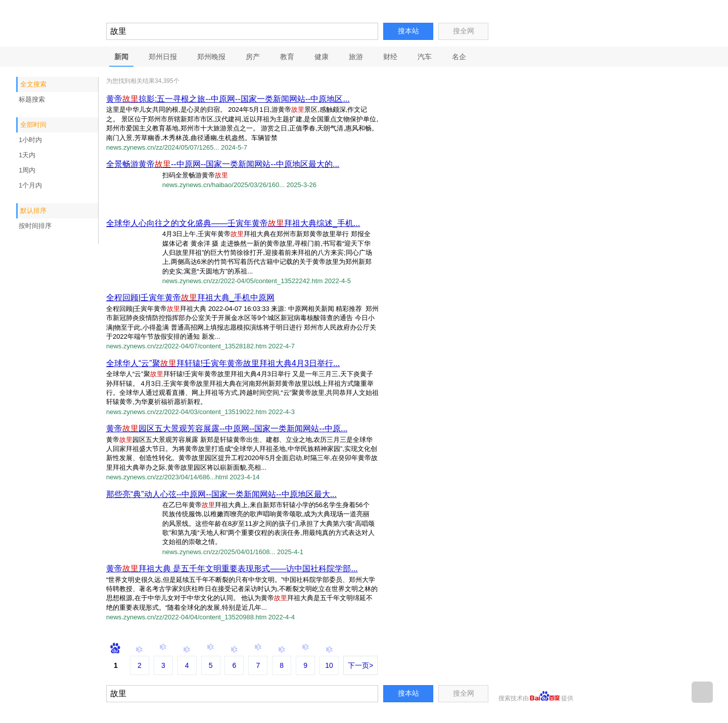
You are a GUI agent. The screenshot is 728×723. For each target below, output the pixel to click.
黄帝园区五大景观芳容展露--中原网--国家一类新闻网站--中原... (227, 428)
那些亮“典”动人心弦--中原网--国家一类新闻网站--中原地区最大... (221, 494)
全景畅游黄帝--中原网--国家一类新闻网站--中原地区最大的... (223, 164)
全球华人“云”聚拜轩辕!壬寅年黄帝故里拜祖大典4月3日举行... (223, 363)
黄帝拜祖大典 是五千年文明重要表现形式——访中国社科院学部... (232, 569)
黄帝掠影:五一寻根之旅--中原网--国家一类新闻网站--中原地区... (228, 99)
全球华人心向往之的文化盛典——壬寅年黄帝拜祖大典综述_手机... (233, 223)
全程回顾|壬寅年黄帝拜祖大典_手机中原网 (190, 298)
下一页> (360, 665)
